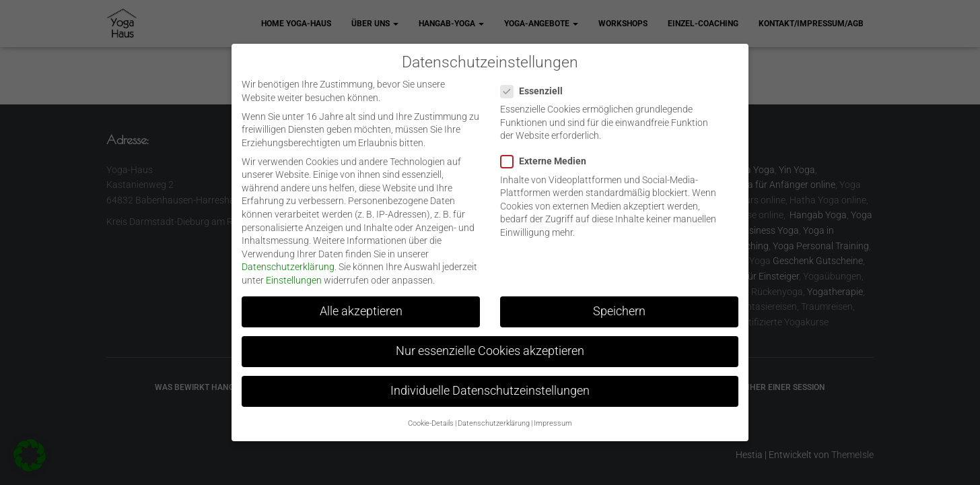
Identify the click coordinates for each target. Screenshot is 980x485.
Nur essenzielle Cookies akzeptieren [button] (490, 342)
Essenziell (536, 81)
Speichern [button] (619, 302)
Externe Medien (548, 152)
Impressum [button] (553, 413)
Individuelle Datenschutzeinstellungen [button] (490, 381)
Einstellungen (294, 271)
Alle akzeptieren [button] (361, 302)
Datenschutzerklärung (288, 257)
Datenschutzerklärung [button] (494, 413)
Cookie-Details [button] (431, 413)
